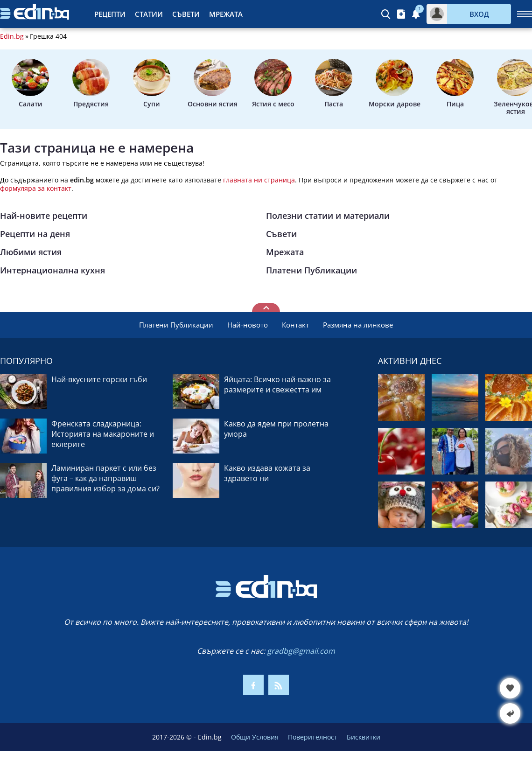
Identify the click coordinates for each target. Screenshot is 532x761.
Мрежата (226, 14)
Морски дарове (395, 84)
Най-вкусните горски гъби (99, 379)
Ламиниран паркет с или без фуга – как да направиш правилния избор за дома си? (105, 478)
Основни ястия (213, 84)
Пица (455, 84)
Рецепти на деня (35, 234)
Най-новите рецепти (44, 216)
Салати (30, 84)
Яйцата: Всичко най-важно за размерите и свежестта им (277, 384)
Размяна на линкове (358, 325)
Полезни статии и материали (328, 216)
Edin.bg (12, 36)
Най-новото (248, 325)
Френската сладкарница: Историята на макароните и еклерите (103, 434)
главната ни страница (259, 180)
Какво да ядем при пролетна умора (276, 429)
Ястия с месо (273, 84)
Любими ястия (31, 252)
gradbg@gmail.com (301, 651)
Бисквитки (364, 737)
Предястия (91, 84)
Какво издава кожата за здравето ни (267, 473)
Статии (149, 14)
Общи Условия (255, 737)
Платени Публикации (311, 270)
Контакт (295, 325)
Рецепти (110, 14)
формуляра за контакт (36, 188)
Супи (152, 84)
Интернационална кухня (52, 270)
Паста (334, 84)
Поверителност (313, 737)
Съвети (186, 14)
